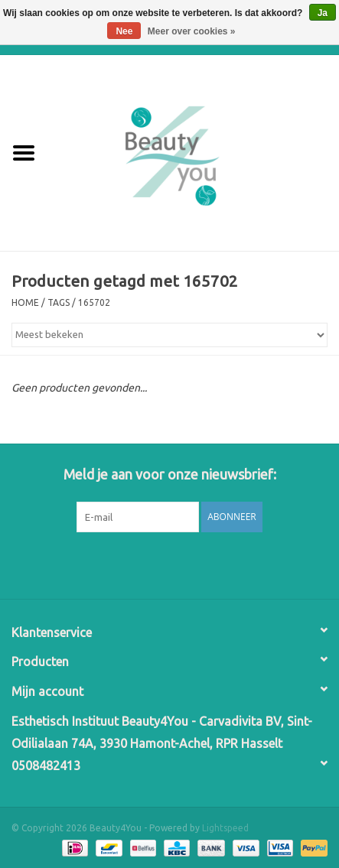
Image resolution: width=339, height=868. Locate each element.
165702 (94, 302)
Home (25, 302)
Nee (124, 31)
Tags (59, 302)
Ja (323, 13)
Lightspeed (225, 828)
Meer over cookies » (192, 31)
